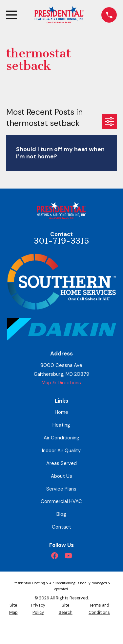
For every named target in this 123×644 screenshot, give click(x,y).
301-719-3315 (61, 241)
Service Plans (61, 489)
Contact (61, 527)
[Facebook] (55, 556)
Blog (61, 514)
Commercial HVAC (61, 501)
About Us (61, 476)
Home (61, 412)
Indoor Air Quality (61, 451)
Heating (61, 425)
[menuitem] (13, 609)
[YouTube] (68, 556)
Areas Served (61, 463)
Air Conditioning (61, 438)
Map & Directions (61, 383)
